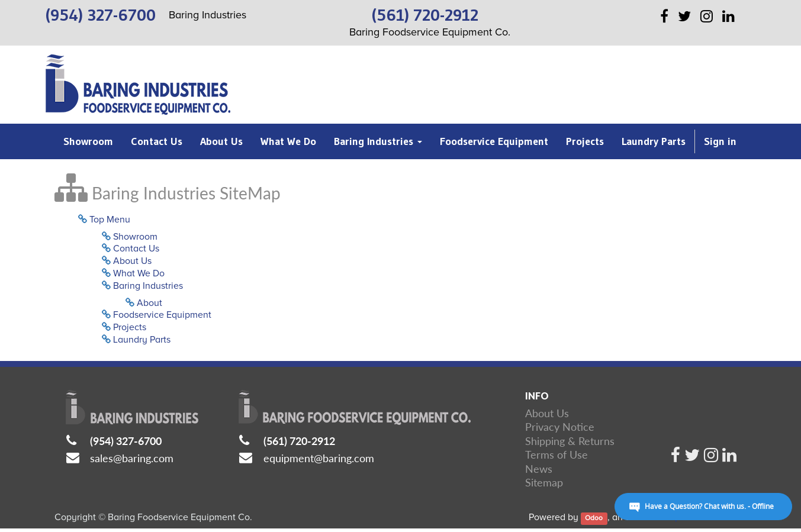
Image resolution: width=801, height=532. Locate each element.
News (539, 469)
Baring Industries (148, 286)
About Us (132, 261)
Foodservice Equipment (162, 315)
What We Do (139, 273)
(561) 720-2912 (299, 441)
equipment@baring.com (319, 458)
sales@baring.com (132, 458)
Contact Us (136, 249)
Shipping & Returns (570, 441)
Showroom (135, 237)
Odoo (594, 518)
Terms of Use (556, 454)
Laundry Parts (142, 340)
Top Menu (110, 220)
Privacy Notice (560, 427)
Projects (130, 327)
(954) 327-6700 (126, 441)
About (149, 303)
